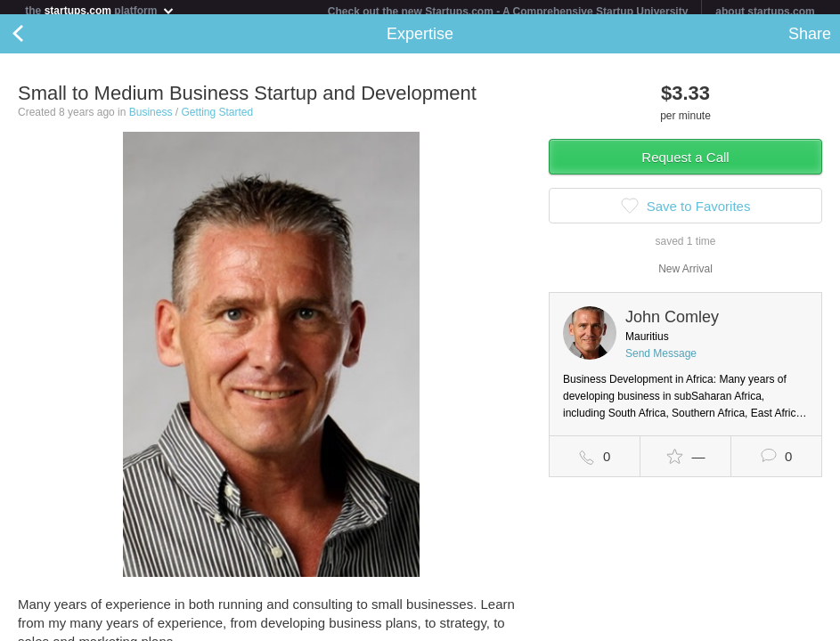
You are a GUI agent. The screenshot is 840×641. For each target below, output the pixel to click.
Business (151, 119)
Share (810, 41)
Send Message (661, 361)
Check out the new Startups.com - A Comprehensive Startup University (508, 12)
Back (36, 41)
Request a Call (685, 164)
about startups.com (765, 12)
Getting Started (217, 119)
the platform (100, 10)
